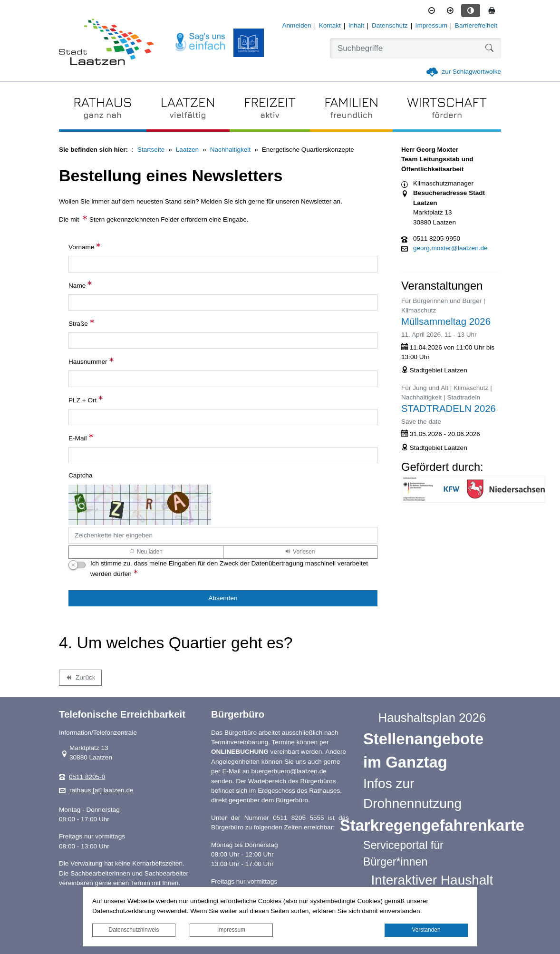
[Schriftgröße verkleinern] (432, 10)
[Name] (223, 302)
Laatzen (187, 150)
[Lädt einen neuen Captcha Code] (146, 552)
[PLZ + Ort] (223, 417)
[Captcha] (223, 535)
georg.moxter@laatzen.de (450, 248)
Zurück (80, 679)
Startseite (151, 150)
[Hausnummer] (223, 379)
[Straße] (223, 341)
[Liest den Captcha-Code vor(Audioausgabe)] (300, 552)
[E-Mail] (223, 455)
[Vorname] (223, 264)
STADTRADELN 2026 (449, 409)
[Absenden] (223, 598)
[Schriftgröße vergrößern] (450, 10)
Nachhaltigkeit (230, 150)
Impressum (231, 930)
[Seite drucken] (492, 10)
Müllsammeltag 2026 (446, 321)
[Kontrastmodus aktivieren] (471, 10)
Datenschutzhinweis (134, 930)
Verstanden (426, 930)
